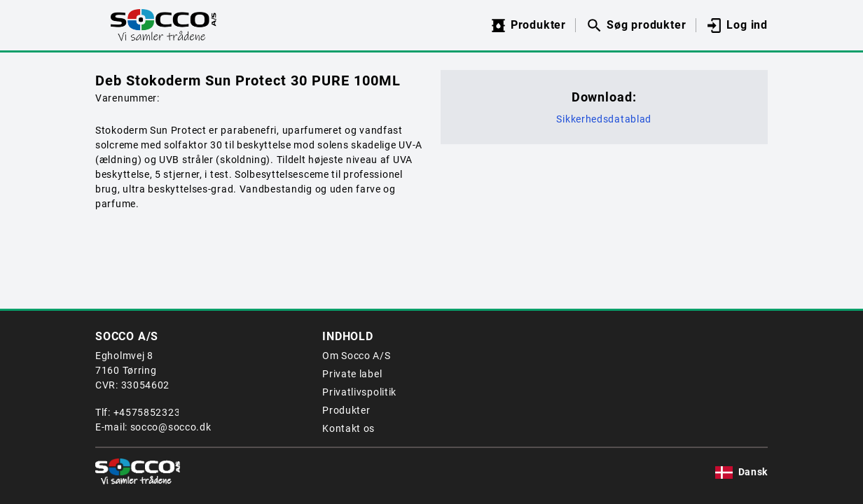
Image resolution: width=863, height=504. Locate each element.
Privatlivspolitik (359, 392)
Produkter (346, 410)
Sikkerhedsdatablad (604, 119)
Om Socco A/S (356, 356)
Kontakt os (348, 428)
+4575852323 (147, 412)
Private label (352, 374)
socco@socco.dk (171, 427)
